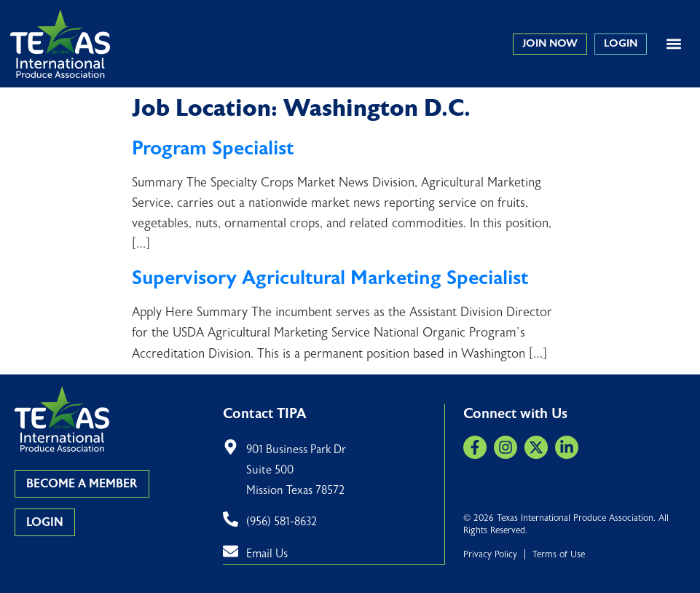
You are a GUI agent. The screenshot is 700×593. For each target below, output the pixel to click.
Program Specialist (213, 148)
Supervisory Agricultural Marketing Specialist (330, 278)
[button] (673, 44)
